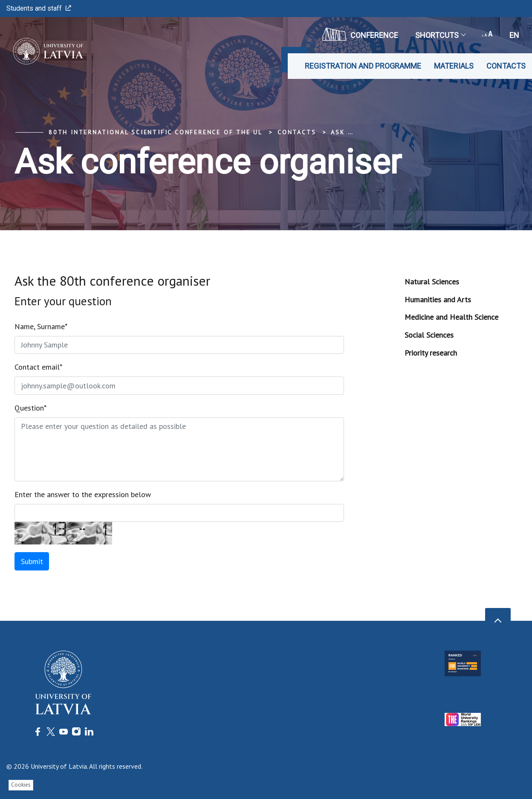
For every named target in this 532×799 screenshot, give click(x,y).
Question (30, 408)
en (514, 35)
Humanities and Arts (438, 300)
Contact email (38, 367)
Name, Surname (41, 326)
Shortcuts (440, 35)
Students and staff (39, 8)
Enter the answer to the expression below (83, 494)
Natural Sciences (432, 282)
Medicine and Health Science (451, 317)
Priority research (431, 353)
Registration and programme (363, 66)
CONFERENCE (360, 34)
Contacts (506, 66)
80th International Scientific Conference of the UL (156, 132)
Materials (454, 66)
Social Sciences (429, 335)
